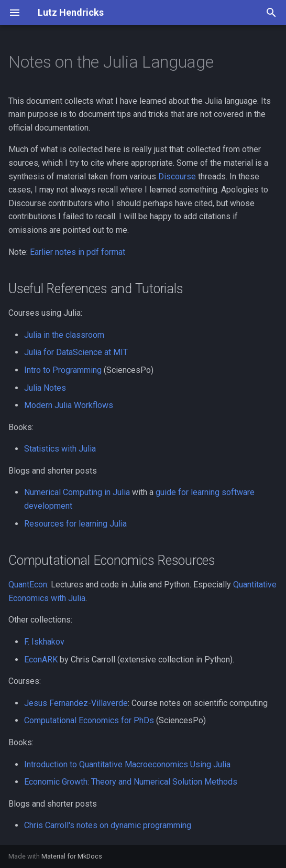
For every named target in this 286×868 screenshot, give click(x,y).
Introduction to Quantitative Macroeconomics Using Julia (127, 764)
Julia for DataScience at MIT (76, 352)
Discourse (177, 176)
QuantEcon (28, 585)
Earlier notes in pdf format (78, 252)
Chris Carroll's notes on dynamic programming (108, 825)
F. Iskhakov (44, 642)
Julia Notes (45, 388)
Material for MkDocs (72, 856)
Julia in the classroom (64, 335)
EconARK (41, 660)
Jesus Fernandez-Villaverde (76, 703)
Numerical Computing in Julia (77, 492)
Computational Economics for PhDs (89, 720)
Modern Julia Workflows (69, 405)
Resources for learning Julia (75, 524)
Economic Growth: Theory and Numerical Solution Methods (131, 782)
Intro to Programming (63, 370)
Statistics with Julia (60, 449)
